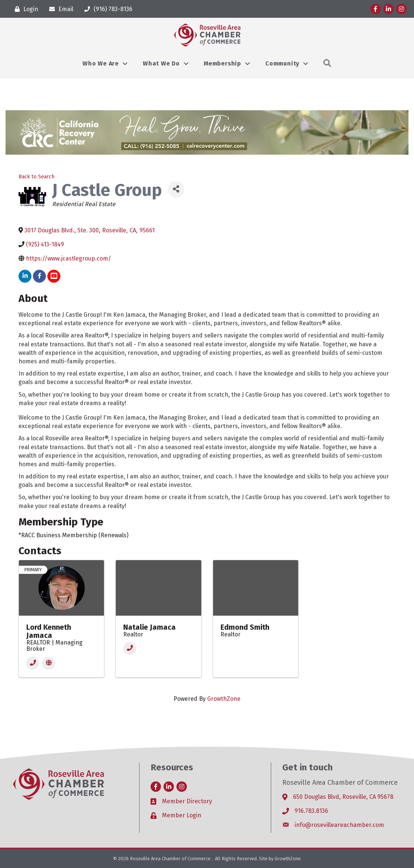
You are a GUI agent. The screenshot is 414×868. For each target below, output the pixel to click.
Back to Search (36, 177)
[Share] (176, 189)
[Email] (59, 9)
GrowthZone (224, 699)
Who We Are (101, 63)
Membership (223, 63)
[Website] (49, 663)
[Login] (25, 9)
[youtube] (54, 276)
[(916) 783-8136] (107, 9)
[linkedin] (25, 276)
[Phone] (33, 663)
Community (282, 63)
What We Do (161, 63)
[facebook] (39, 276)
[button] (327, 63)
